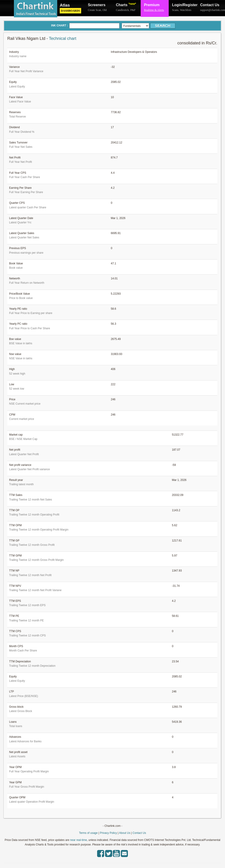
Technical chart (62, 38)
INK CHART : (59, 26)
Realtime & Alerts (154, 10)
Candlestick (123, 10)
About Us (125, 833)
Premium (152, 5)
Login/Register (183, 5)
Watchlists (186, 10)
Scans (175, 10)
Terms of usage (88, 833)
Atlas (65, 5)
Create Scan (94, 10)
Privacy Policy (108, 833)
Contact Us (210, 5)
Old (105, 10)
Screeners (97, 5)
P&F (133, 10)
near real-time (78, 840)
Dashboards (70, 11)
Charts (126, 5)
